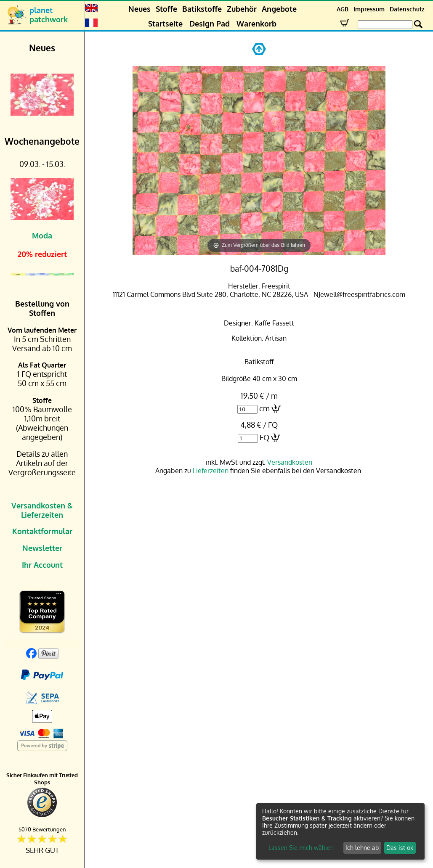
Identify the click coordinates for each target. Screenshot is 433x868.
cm (264, 408)
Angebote (279, 9)
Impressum (369, 9)
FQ (264, 437)
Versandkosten (290, 462)
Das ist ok (400, 848)
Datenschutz (407, 9)
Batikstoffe (202, 9)
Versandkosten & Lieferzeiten (42, 510)
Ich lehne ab (362, 848)
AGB (343, 9)
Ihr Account (42, 565)
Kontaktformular (42, 531)
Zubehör (242, 9)
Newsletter (42, 548)
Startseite (165, 24)
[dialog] (340, 831)
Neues (139, 9)
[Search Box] (385, 25)
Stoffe (166, 9)
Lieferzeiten (211, 471)
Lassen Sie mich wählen (301, 848)
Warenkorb (256, 24)
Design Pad (210, 24)
